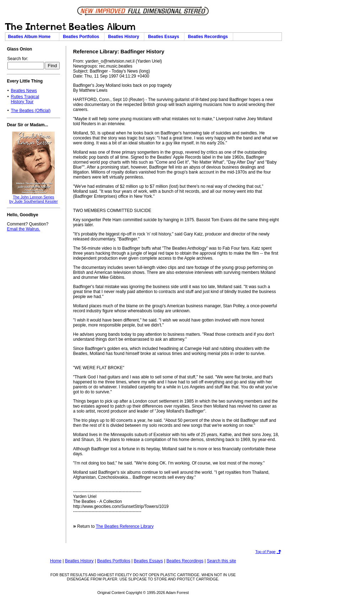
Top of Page (265, 552)
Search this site (221, 561)
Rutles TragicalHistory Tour (25, 99)
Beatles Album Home (32, 37)
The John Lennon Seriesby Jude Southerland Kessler (33, 199)
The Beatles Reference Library (125, 526)
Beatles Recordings (209, 37)
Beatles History (125, 37)
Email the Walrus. (23, 229)
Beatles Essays (165, 37)
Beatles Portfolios (82, 37)
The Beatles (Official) (31, 111)
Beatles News (24, 91)
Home (56, 561)
